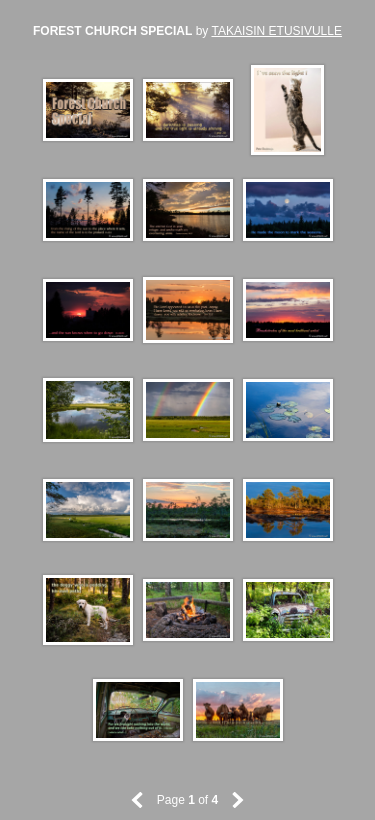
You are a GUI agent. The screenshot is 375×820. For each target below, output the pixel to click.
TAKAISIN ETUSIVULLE (276, 31)
